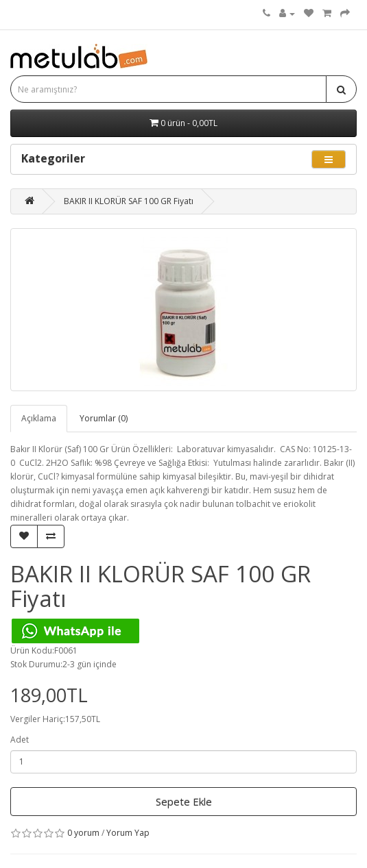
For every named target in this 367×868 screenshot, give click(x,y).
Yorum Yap (128, 833)
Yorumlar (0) (104, 418)
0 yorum (83, 833)
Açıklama (39, 418)
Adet (20, 740)
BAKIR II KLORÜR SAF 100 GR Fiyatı (129, 201)
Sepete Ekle (184, 802)
